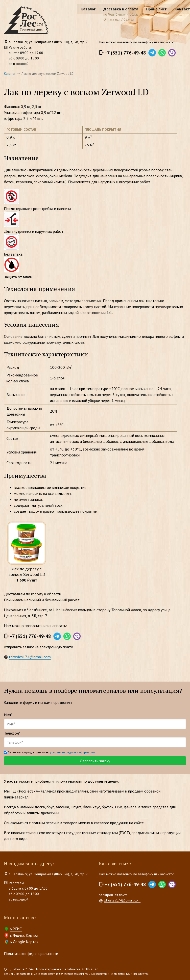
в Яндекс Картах (24, 935)
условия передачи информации (72, 753)
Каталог (79, 9)
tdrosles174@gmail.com (30, 657)
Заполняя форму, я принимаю (49, 753)
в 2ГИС (16, 929)
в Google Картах (24, 942)
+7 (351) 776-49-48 (125, 53)
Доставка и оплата (111, 9)
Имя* (8, 715)
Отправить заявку (95, 761)
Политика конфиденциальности (31, 954)
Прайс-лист (147, 9)
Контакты (174, 9)
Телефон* (12, 733)
